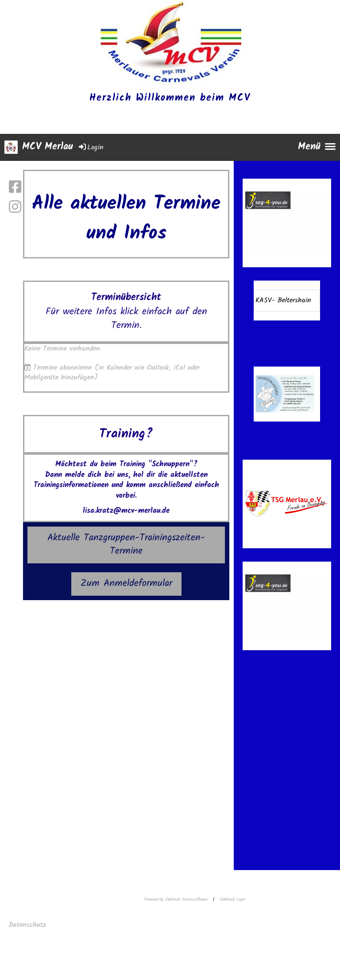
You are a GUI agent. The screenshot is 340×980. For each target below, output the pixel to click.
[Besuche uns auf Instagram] (15, 208)
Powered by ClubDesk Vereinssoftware (176, 900)
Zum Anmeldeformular (126, 584)
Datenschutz (29, 925)
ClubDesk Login (232, 900)
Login (91, 147)
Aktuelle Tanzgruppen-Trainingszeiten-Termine (126, 545)
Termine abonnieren (63, 368)
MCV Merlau (48, 147)
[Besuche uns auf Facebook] (15, 188)
